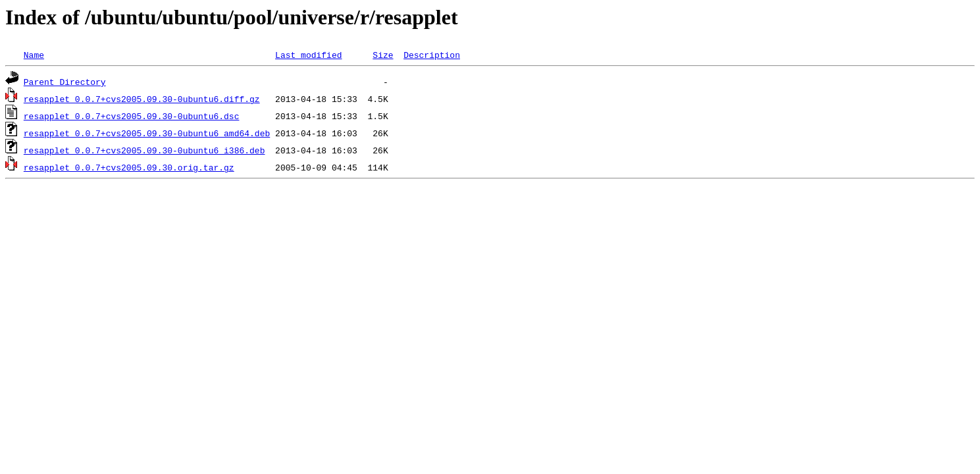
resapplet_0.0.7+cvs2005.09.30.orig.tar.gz (129, 167)
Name (34, 55)
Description (432, 55)
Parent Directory (65, 82)
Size (383, 55)
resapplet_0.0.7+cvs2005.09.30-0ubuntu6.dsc (132, 116)
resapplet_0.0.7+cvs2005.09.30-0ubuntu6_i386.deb (144, 150)
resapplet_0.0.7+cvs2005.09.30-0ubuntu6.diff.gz (142, 99)
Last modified (308, 55)
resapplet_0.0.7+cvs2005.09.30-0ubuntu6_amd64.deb (147, 133)
